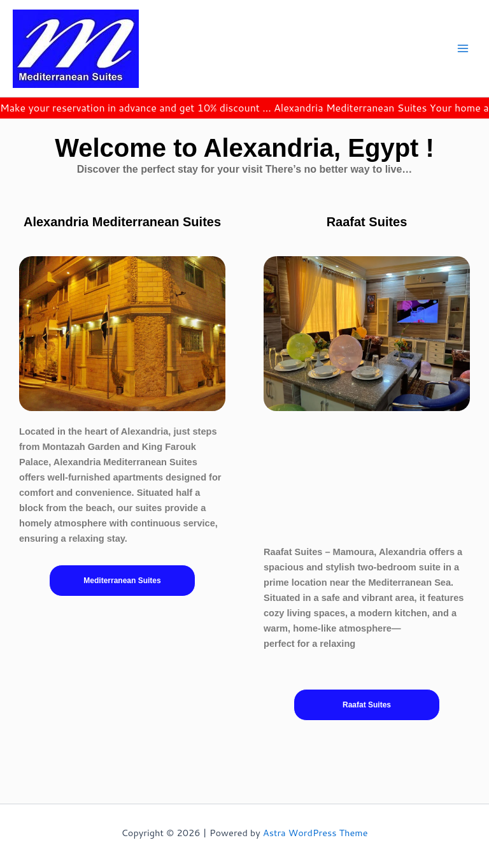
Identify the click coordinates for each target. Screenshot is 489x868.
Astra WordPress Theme (315, 833)
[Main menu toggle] (463, 48)
